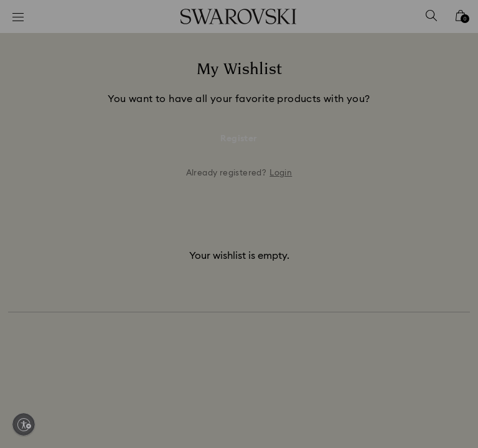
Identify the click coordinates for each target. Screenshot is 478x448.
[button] (444, 152)
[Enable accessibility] (24, 424)
